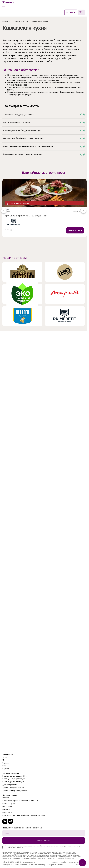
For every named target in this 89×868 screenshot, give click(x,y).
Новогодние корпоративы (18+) (14, 779)
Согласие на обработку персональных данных (20, 801)
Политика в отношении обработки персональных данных (24, 815)
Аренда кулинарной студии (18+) (15, 791)
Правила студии (9, 804)
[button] (4, 6)
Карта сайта (7, 812)
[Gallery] (44, 211)
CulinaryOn (7, 21)
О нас (5, 757)
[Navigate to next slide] (83, 211)
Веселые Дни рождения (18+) (13, 782)
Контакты (6, 809)
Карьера (6, 763)
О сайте (6, 798)
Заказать (71, 12)
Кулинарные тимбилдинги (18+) (15, 776)
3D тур (5, 760)
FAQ (4, 766)
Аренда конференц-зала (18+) (14, 788)
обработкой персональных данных (49, 846)
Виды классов (22, 21)
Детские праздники (10, 785)
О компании (7, 806)
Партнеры (6, 769)
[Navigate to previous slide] (4, 211)
